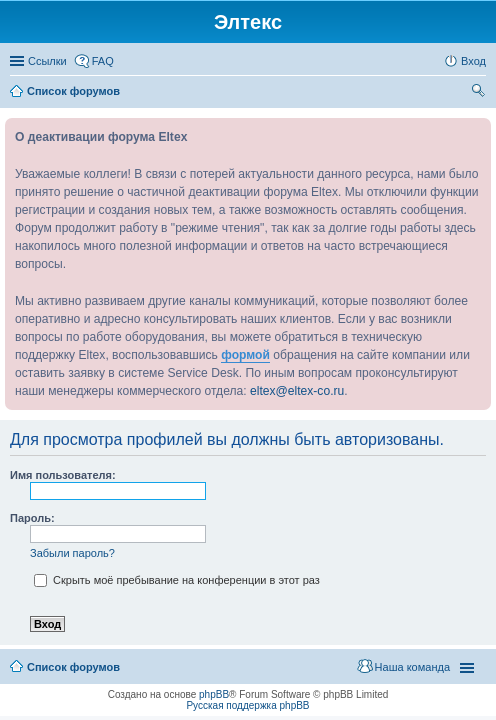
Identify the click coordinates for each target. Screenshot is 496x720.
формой (245, 355)
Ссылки (47, 61)
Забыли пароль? (72, 553)
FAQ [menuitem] (103, 61)
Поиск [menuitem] (480, 93)
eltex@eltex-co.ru (297, 391)
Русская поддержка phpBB (247, 705)
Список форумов (73, 667)
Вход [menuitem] (473, 61)
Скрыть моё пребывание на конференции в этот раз (177, 580)
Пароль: (32, 518)
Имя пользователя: (63, 475)
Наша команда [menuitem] (412, 667)
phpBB (214, 694)
